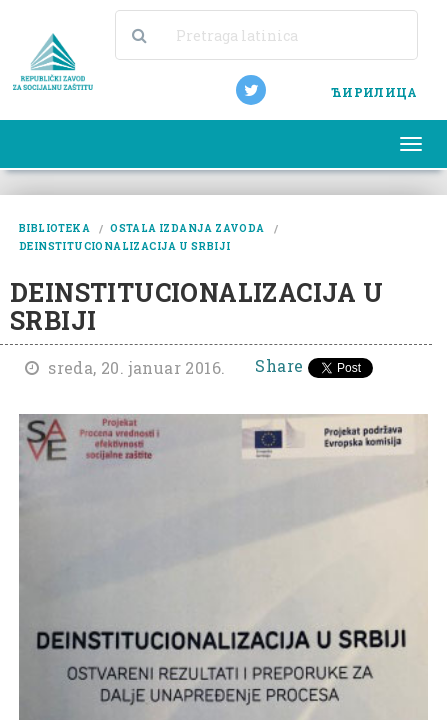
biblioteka (54, 228)
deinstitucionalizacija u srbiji (124, 246)
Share (279, 365)
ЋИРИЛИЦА (374, 92)
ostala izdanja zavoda (187, 228)
